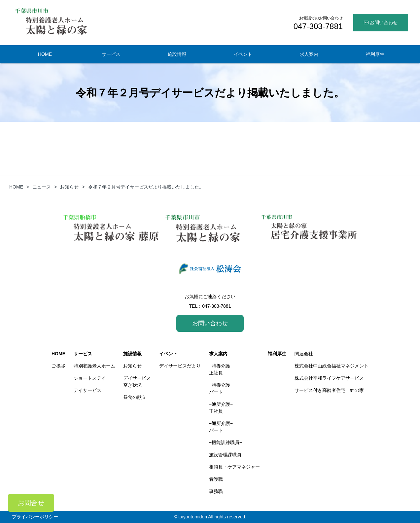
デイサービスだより (180, 366)
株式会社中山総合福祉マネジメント (332, 366)
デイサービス (87, 390)
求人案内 (309, 54)
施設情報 (177, 54)
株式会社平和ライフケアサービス (329, 378)
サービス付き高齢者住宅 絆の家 (329, 390)
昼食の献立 (135, 397)
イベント (243, 54)
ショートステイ (90, 378)
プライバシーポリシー (35, 517)
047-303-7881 (216, 306)
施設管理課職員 (225, 455)
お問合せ (31, 503)
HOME (45, 54)
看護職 (216, 479)
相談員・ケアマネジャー (234, 467)
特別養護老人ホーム (94, 366)
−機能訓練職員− (226, 442)
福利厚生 (375, 54)
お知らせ (132, 366)
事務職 (216, 491)
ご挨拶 (58, 366)
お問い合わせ (381, 22)
